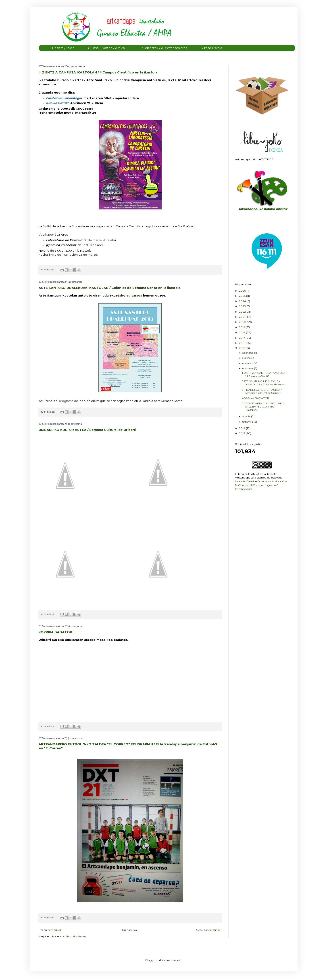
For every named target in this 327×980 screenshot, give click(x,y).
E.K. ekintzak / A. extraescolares (163, 48)
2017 (242, 338)
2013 (242, 433)
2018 (243, 332)
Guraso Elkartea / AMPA (106, 48)
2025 (243, 296)
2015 (242, 348)
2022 (243, 312)
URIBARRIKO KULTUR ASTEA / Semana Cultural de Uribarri (87, 430)
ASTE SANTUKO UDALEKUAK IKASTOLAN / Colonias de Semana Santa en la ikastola (110, 288)
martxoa (248, 368)
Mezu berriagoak (51, 930)
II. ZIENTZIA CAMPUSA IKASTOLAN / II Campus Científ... (265, 374)
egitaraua (135, 295)
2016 (242, 343)
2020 (243, 322)
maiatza (248, 363)
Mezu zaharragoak (208, 930)
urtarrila (248, 422)
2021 (242, 317)
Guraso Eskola (211, 48)
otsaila (247, 416)
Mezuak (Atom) (76, 936)
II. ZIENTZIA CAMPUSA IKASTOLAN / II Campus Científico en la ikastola (98, 72)
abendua (248, 353)
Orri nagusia (129, 930)
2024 (243, 301)
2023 (243, 306)
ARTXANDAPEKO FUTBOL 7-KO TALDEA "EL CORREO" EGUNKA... (263, 407)
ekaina (247, 358)
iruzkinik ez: (48, 270)
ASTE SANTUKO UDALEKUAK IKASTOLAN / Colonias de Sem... (264, 383)
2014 (243, 428)
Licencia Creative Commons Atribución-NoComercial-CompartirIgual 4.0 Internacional (261, 485)
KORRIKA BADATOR (55, 632)
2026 (243, 291)
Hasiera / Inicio (63, 48)
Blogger (150, 960)
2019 (242, 327)
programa (67, 401)
